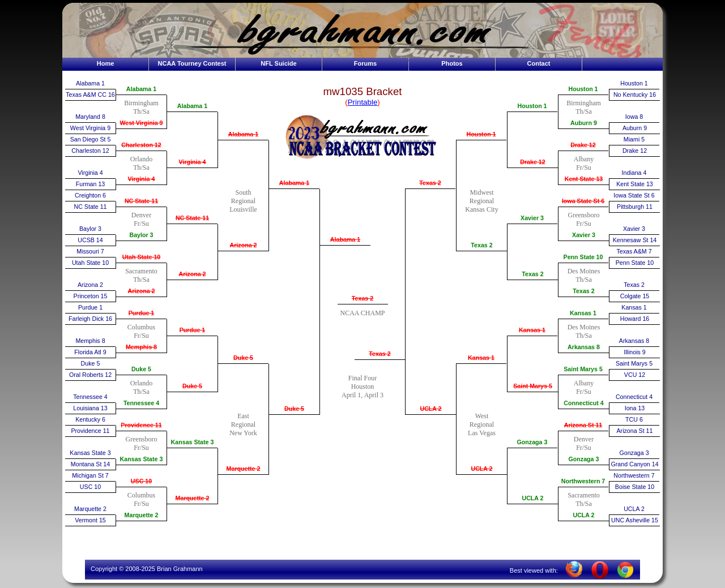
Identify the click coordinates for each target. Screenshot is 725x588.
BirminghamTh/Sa (141, 107)
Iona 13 (635, 408)
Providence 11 (90, 431)
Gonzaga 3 (532, 442)
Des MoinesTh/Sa (584, 275)
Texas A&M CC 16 (90, 95)
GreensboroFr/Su (142, 443)
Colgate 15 (635, 296)
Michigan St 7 (90, 475)
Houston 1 (481, 134)
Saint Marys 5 (533, 386)
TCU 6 (634, 419)
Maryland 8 (90, 117)
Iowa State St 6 (583, 201)
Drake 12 (532, 162)
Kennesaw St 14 (635, 240)
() (362, 102)
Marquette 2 (90, 509)
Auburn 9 (584, 123)
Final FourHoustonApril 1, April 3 (362, 387)
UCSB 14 (90, 240)
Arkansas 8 (584, 347)
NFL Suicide (278, 63)
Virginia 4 (90, 173)
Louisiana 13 (90, 408)
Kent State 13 (584, 179)
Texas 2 (362, 298)
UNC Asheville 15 (635, 520)
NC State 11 (90, 207)
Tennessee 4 (90, 397)
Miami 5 (634, 139)
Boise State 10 (635, 487)
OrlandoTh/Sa (141, 163)
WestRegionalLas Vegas (482, 424)
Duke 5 (91, 363)
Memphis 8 (90, 341)
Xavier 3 (532, 218)
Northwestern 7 (583, 481)
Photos (452, 63)
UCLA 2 (430, 409)
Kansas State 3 (90, 453)
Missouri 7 (90, 251)
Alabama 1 (90, 83)
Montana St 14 (90, 464)
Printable (363, 102)
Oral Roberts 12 (90, 375)
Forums (365, 63)
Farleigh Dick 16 (90, 319)
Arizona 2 (90, 285)
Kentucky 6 (90, 419)
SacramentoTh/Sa (141, 275)
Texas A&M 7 (634, 251)
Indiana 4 (634, 173)
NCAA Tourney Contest (192, 63)
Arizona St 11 (583, 425)
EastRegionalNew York (243, 424)
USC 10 (90, 487)
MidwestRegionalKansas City (481, 201)
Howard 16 (635, 319)
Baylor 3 (90, 229)
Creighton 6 (90, 195)
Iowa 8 (634, 117)
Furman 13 (91, 184)
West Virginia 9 (90, 128)
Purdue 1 (90, 307)
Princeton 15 (91, 296)
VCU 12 (635, 375)
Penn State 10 (583, 257)
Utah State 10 (90, 263)
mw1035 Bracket (363, 91)
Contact (539, 63)
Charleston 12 (90, 151)
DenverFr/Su (141, 219)
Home (106, 63)
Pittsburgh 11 (635, 207)
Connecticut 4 (583, 403)
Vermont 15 (90, 520)
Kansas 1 (481, 358)
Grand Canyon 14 (634, 464)
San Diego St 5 (91, 139)
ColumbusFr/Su (141, 331)
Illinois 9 (635, 352)
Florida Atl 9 (90, 352)
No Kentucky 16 (635, 95)
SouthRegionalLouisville (243, 201)
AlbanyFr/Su (584, 163)
